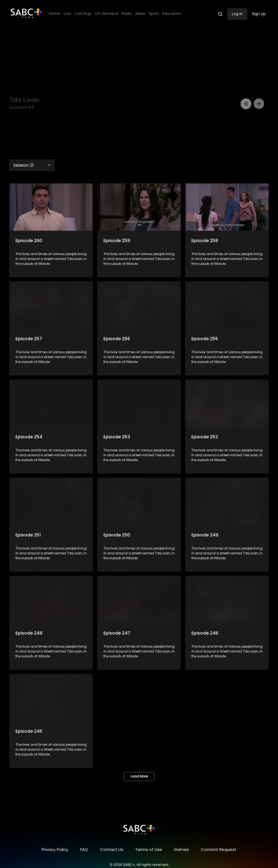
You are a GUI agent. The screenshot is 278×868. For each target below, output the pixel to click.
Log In (237, 14)
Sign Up (259, 14)
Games (181, 849)
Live (67, 14)
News (140, 14)
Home (55, 14)
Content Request (219, 849)
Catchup (83, 14)
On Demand (106, 14)
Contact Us (112, 849)
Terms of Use (149, 849)
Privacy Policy (55, 849)
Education (172, 14)
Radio (127, 14)
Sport (154, 14)
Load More (139, 776)
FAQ (84, 849)
